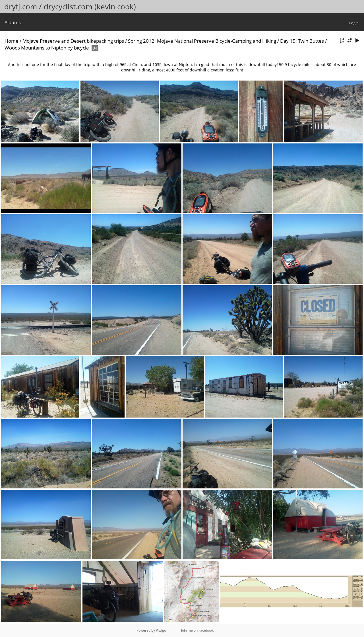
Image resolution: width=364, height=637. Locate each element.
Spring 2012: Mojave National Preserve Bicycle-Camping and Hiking (202, 41)
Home (12, 41)
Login (354, 23)
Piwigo (161, 630)
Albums (13, 22)
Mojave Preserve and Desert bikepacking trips (73, 41)
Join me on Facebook (197, 630)
